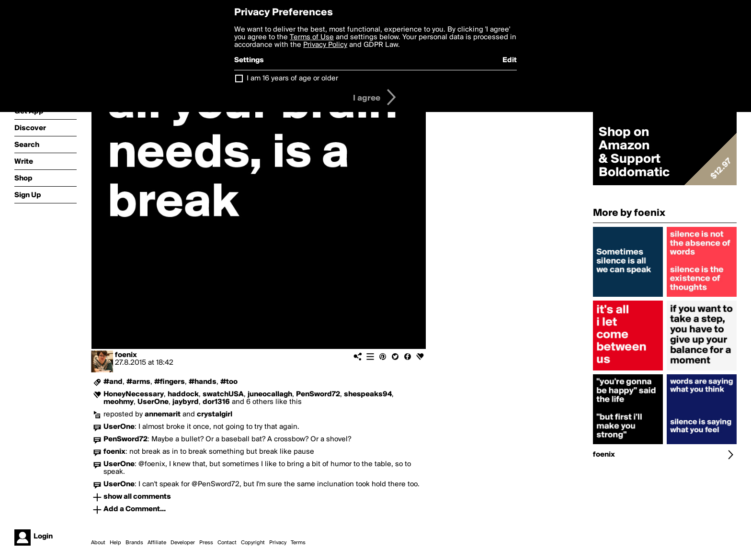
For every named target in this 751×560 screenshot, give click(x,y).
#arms (138, 382)
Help (115, 543)
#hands (203, 382)
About (98, 543)
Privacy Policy (325, 45)
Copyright (253, 543)
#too (229, 382)
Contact (227, 543)
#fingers (170, 382)
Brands (134, 543)
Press (206, 543)
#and (113, 382)
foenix (126, 355)
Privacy (278, 543)
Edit (510, 60)
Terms (298, 543)
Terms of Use (312, 37)
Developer (183, 543)
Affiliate (157, 543)
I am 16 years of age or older (292, 78)
